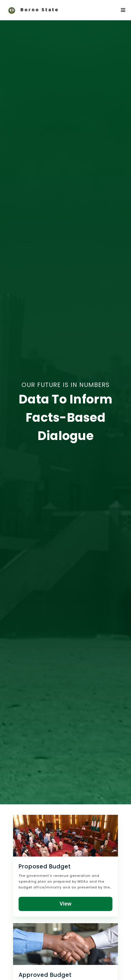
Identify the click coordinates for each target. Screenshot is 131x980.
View (65, 904)
